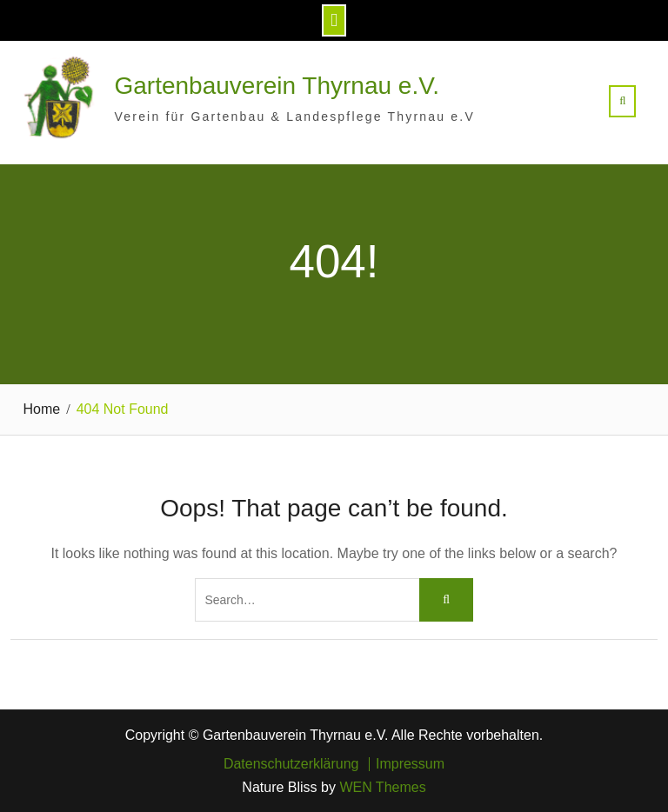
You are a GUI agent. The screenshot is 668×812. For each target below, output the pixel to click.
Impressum (410, 764)
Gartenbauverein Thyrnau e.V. (277, 86)
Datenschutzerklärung (291, 764)
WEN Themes (382, 787)
